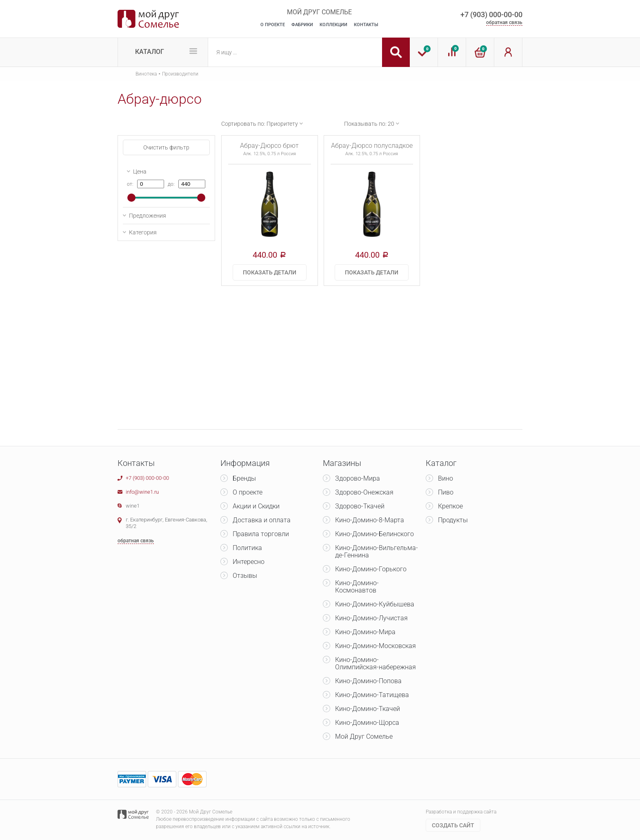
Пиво (446, 492)
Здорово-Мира (358, 478)
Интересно (249, 562)
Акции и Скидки (256, 506)
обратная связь (504, 22)
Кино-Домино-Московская (376, 646)
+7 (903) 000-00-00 (491, 14)
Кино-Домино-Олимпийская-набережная (376, 663)
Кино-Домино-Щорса (367, 723)
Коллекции (333, 25)
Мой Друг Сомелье (364, 736)
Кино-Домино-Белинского (374, 534)
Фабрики (302, 25)
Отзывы (245, 576)
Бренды (244, 478)
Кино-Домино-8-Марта (370, 520)
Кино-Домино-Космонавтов (357, 587)
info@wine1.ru (142, 492)
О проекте (248, 492)
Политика (247, 548)
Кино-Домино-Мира (365, 632)
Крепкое (450, 506)
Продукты (453, 520)
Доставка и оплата (262, 520)
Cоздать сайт (453, 825)
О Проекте (273, 25)
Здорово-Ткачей (360, 506)
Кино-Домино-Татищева (372, 695)
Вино (446, 478)
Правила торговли (261, 534)
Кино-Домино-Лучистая (371, 618)
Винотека (146, 74)
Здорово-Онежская (364, 492)
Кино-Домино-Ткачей (368, 709)
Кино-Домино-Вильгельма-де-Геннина (377, 551)
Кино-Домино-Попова (368, 681)
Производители (180, 74)
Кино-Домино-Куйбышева (375, 604)
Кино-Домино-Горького (371, 569)
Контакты (366, 25)
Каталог (150, 52)
